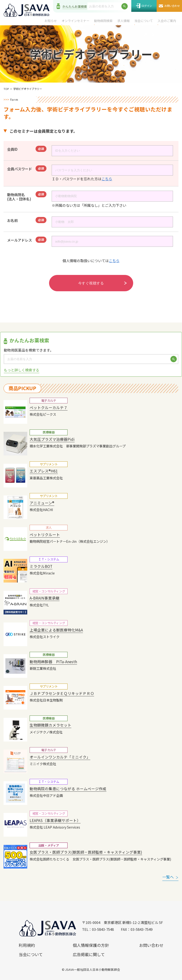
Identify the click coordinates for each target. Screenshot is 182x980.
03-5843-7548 (103, 929)
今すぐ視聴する (91, 283)
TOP (6, 89)
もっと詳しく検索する (22, 370)
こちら (107, 179)
